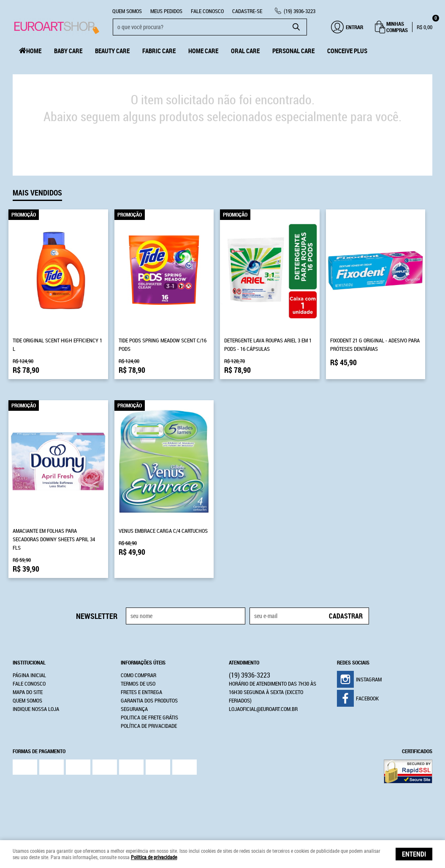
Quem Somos (127, 11)
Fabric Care (159, 51)
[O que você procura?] (296, 27)
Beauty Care (112, 51)
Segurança (134, 709)
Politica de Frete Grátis (149, 717)
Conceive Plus (347, 51)
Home (34, 51)
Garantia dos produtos (149, 700)
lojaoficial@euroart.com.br (263, 709)
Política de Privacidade (149, 726)
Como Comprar (138, 675)
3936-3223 (300, 11)
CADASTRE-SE (247, 11)
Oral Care (245, 51)
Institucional (29, 662)
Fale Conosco (207, 11)
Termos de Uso (138, 684)
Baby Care (68, 51)
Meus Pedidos (166, 11)
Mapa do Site (28, 692)
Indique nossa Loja (36, 709)
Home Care (203, 51)
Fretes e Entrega (141, 692)
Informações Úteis (143, 662)
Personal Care (293, 51)
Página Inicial (29, 675)
